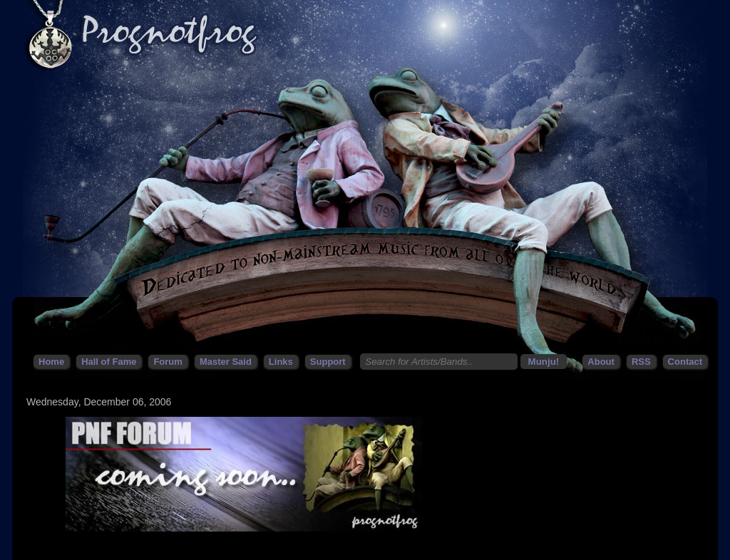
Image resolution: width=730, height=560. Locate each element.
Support (328, 362)
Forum (168, 362)
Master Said (226, 362)
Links (281, 362)
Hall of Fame (109, 362)
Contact (685, 362)
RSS (641, 362)
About (601, 362)
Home (51, 362)
